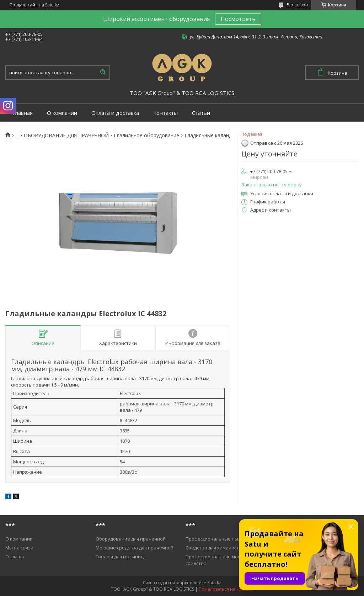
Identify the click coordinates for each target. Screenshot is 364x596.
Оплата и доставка (115, 113)
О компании (62, 113)
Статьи (201, 113)
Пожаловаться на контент (226, 589)
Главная (23, 113)
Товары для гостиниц (120, 557)
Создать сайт (23, 5)
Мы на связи (19, 548)
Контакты (165, 113)
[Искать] (103, 73)
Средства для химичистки (215, 548)
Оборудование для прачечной (131, 539)
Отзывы (15, 557)
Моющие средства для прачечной (135, 548)
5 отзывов (297, 5)
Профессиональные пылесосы (220, 539)
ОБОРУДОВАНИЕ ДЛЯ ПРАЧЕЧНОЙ (66, 135)
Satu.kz (214, 583)
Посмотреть (238, 19)
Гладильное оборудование (146, 135)
